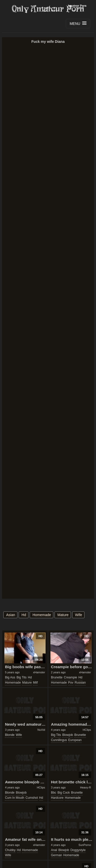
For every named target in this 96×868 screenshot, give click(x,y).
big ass (10, 677)
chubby (10, 850)
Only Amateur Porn (48, 9)
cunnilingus (59, 740)
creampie (70, 677)
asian (11, 615)
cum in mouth (14, 798)
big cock (64, 793)
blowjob (68, 735)
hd (24, 615)
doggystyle (78, 850)
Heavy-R (86, 787)
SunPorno (85, 845)
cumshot (32, 798)
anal (54, 850)
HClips (87, 730)
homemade (42, 615)
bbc (54, 793)
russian (80, 683)
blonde (10, 735)
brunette (57, 677)
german (56, 855)
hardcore (57, 798)
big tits (21, 677)
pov (71, 683)
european (75, 740)
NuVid (41, 730)
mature (63, 615)
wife (79, 615)
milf (35, 683)
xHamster (39, 672)
